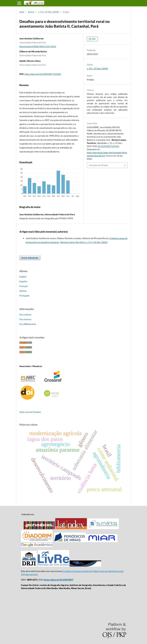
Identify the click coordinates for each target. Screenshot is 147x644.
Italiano (23, 291)
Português (24, 296)
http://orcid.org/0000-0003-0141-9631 (38, 46)
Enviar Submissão (30, 258)
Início (22, 12)
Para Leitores (25, 315)
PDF (93, 39)
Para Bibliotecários (28, 324)
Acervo (31, 12)
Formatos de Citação (98, 165)
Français (24, 286)
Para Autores (25, 319)
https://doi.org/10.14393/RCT (59, 580)
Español (23, 281)
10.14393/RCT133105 (108, 146)
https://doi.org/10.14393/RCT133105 (43, 74)
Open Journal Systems (30, 412)
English (23, 277)
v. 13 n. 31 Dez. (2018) (49, 12)
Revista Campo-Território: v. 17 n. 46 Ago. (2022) (84, 242)
